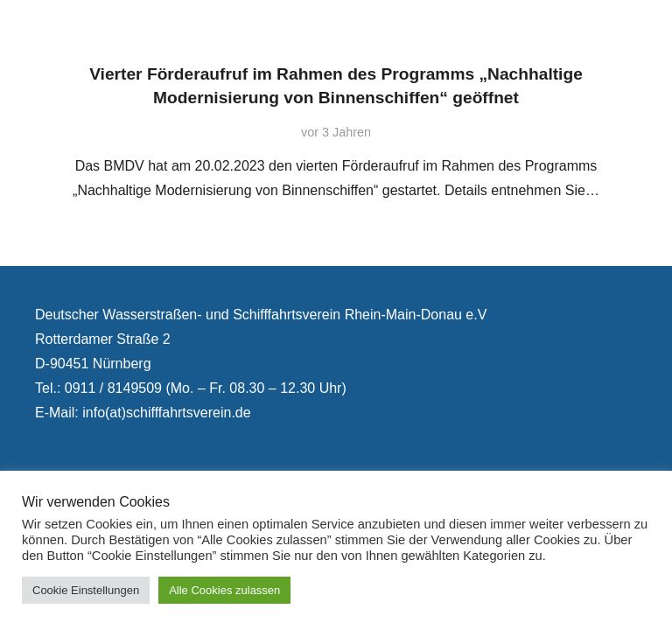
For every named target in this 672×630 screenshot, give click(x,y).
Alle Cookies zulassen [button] (224, 590)
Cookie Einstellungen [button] (86, 590)
